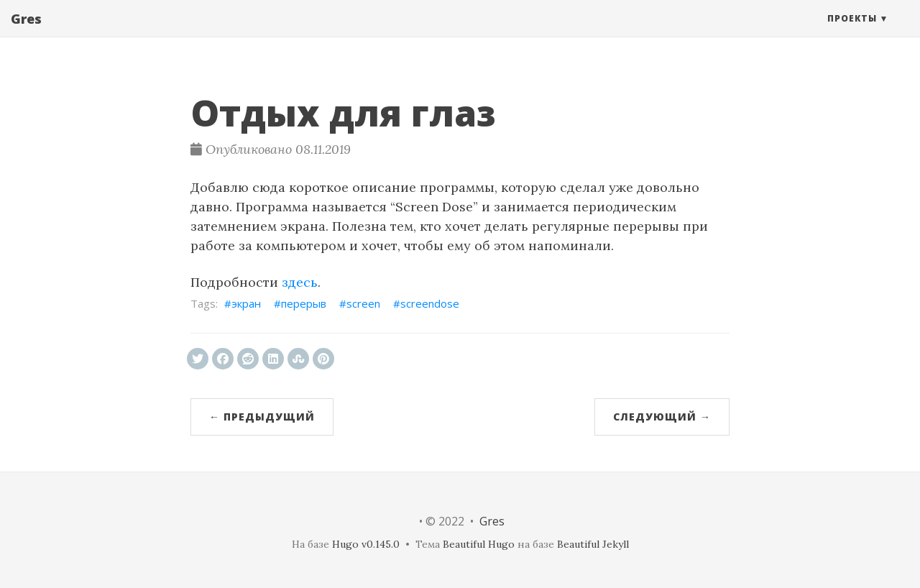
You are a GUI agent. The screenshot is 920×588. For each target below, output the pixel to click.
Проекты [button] (852, 32)
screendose (430, 303)
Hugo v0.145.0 (366, 544)
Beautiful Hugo (479, 544)
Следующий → (662, 417)
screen (363, 303)
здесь (300, 282)
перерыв (304, 303)
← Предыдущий (262, 417)
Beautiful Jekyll (593, 544)
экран (246, 303)
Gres (26, 32)
